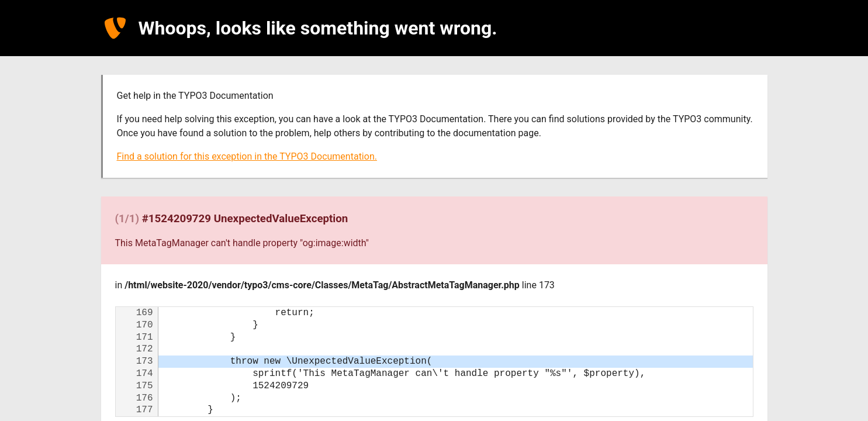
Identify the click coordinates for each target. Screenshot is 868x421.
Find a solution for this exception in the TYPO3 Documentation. (247, 156)
